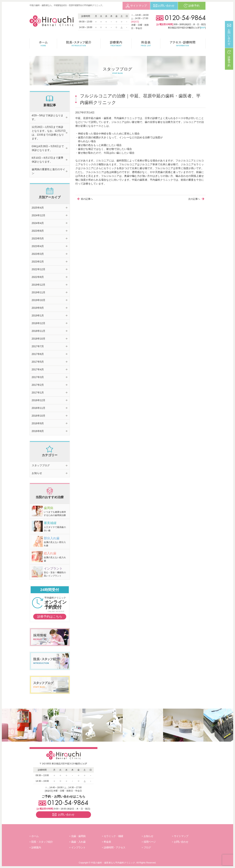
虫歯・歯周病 (78, 836)
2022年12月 (39, 269)
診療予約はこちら (50, 617)
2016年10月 (39, 416)
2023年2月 (38, 262)
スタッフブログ (41, 465)
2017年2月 (38, 385)
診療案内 (36, 847)
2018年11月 (39, 331)
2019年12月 (39, 285)
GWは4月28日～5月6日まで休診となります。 (48, 148)
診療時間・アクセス (115, 847)
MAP (203, 28)
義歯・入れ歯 (78, 842)
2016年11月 (39, 408)
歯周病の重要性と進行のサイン (48, 171)
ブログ (147, 847)
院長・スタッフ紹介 (42, 842)
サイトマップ (181, 836)
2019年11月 (39, 292)
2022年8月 (38, 277)
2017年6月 (38, 354)
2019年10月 (39, 300)
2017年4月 (38, 369)
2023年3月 (38, 254)
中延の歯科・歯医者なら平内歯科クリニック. (113, 863)
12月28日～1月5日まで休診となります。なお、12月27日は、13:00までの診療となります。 (49, 133)
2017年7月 (38, 346)
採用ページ (150, 842)
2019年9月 (38, 308)
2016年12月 (39, 400)
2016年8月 (38, 431)
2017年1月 (38, 393)
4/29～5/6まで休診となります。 (48, 117)
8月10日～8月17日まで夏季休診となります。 (48, 160)
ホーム (35, 836)
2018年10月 (39, 339)
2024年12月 (39, 215)
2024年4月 (38, 223)
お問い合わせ (181, 842)
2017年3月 (38, 377)
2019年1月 (38, 316)
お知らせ (37, 473)
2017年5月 (38, 362)
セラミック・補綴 (113, 836)
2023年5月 (38, 238)
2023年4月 (38, 246)
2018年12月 (39, 323)
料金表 (107, 842)
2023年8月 (38, 231)
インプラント (78, 847)
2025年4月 (38, 208)
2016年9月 (38, 423)
